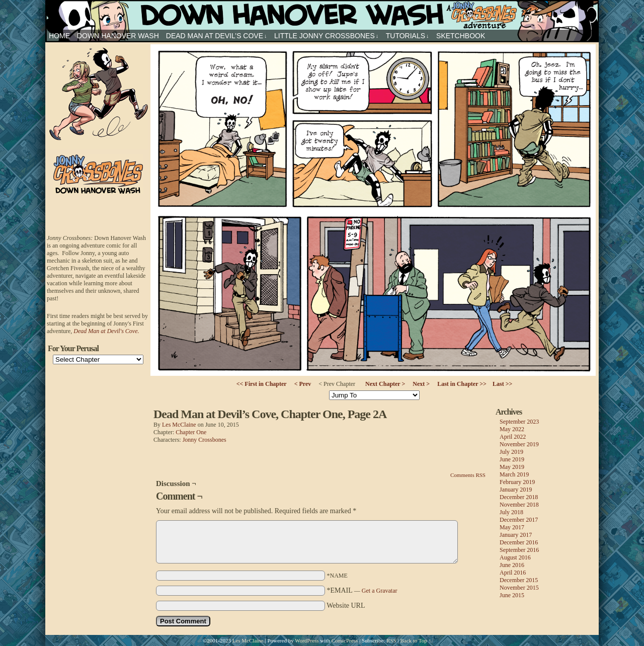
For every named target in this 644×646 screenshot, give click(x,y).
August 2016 (515, 557)
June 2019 (512, 459)
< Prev (303, 384)
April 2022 (513, 437)
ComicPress (345, 640)
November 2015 (519, 588)
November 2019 (519, 444)
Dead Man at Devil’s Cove (217, 36)
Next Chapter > (385, 384)
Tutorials (408, 36)
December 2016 (519, 542)
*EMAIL (362, 590)
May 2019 (512, 467)
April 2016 (513, 573)
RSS (391, 640)
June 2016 (512, 565)
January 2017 (516, 535)
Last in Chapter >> (462, 384)
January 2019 (516, 490)
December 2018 (519, 497)
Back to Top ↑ (416, 640)
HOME (59, 36)
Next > (421, 384)
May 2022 (512, 429)
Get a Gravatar (380, 591)
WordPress (307, 640)
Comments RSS (468, 475)
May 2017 (512, 527)
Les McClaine (179, 425)
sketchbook (461, 36)
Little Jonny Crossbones (326, 36)
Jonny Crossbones (322, 15)
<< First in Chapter (262, 384)
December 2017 (519, 520)
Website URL (346, 605)
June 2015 (512, 595)
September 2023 (519, 422)
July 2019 (511, 452)
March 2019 (514, 474)
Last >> (502, 384)
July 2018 (511, 512)
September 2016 (519, 550)
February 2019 (517, 482)
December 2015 (519, 580)
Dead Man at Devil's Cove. (106, 331)
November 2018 (519, 505)
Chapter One (191, 432)
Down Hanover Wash (118, 36)
